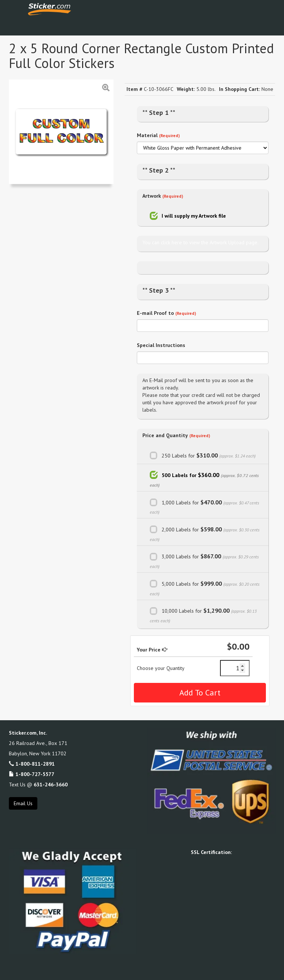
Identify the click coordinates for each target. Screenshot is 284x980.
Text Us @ (38, 785)
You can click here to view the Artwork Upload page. (200, 242)
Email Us (23, 803)
